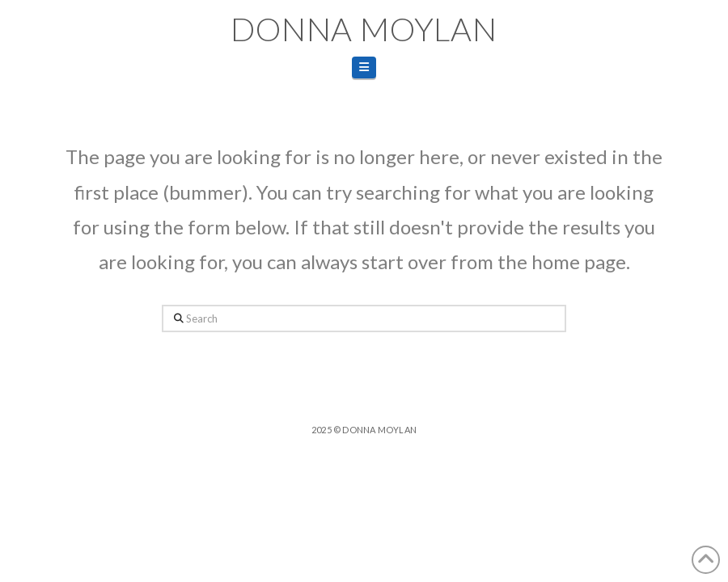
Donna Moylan (364, 29)
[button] (364, 67)
